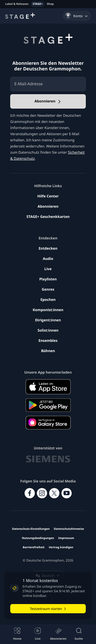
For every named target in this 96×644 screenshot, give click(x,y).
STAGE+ (38, 4)
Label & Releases (17, 4)
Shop (50, 4)
